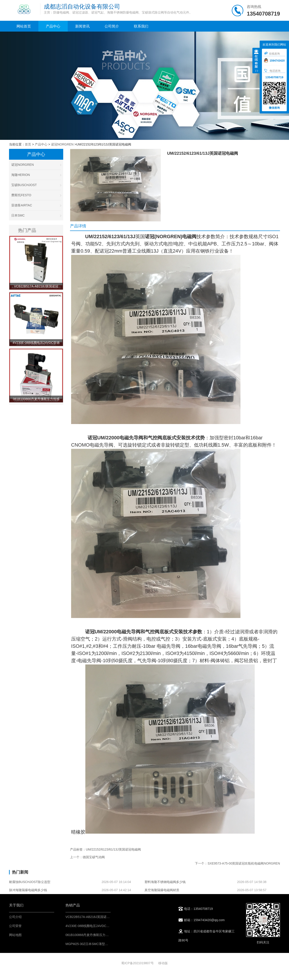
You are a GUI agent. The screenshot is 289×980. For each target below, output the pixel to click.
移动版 (163, 963)
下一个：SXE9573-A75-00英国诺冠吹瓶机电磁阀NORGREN (237, 863)
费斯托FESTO (36, 195)
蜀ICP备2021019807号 (137, 963)
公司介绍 (15, 917)
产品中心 (53, 26)
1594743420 (274, 61)
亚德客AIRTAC (36, 205)
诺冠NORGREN (62, 144)
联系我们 (141, 26)
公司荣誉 (15, 926)
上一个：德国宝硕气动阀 (87, 857)
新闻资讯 (82, 26)
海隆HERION (36, 175)
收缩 (256, 61)
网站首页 (24, 26)
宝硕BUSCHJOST (36, 185)
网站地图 (15, 935)
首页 (28, 144)
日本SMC (36, 215)
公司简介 (112, 26)
